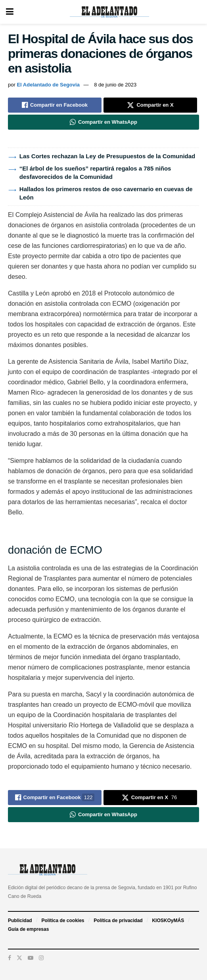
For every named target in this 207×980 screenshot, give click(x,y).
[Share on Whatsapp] (103, 122)
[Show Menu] (10, 12)
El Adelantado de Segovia (48, 85)
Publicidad (20, 921)
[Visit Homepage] (109, 12)
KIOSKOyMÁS (168, 921)
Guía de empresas (28, 929)
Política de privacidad (118, 921)
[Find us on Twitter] (19, 958)
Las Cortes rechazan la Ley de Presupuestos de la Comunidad (107, 156)
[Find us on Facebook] (10, 958)
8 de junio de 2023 (115, 85)
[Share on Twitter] (150, 105)
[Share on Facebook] (55, 105)
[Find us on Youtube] (31, 958)
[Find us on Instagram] (41, 958)
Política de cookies (63, 921)
